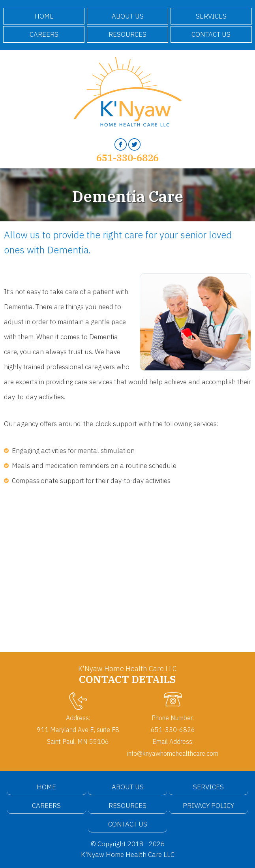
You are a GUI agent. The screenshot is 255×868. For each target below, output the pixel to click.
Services (211, 16)
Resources (127, 34)
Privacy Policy (208, 806)
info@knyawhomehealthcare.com (173, 753)
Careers (44, 34)
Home (44, 16)
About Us (128, 16)
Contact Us (211, 34)
